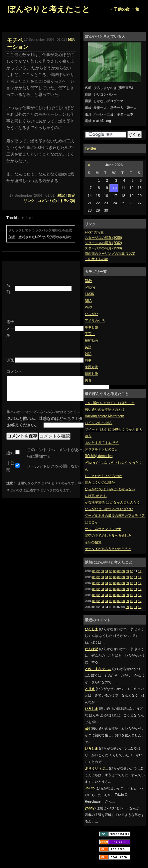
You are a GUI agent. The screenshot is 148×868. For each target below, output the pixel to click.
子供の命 (122, 9)
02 (98, 571)
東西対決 (91, 367)
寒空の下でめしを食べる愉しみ (108, 535)
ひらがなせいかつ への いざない (109, 509)
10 (131, 571)
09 (127, 571)
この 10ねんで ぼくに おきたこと (110, 403)
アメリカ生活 (95, 321)
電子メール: (10, 328)
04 (106, 571)
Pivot (88, 307)
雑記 (88, 354)
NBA (88, 301)
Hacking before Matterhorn (104, 416)
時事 (88, 360)
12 (140, 571)
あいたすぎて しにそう (102, 443)
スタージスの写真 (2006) (103, 238)
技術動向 (91, 340)
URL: (11, 360)
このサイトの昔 (96, 259)
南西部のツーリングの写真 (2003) (110, 254)
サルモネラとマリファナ (103, 529)
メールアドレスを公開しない (53, 471)
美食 (88, 380)
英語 (88, 347)
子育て (90, 334)
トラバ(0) (68, 201)
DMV (88, 281)
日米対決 (91, 374)
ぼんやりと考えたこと (49, 9)
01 (94, 571)
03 (102, 571)
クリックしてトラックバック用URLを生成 (40, 230)
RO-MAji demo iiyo (99, 456)
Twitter (91, 148)
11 (136, 577)
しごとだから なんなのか (104, 476)
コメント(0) (47, 201)
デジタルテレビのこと (101, 449)
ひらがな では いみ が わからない (110, 489)
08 (123, 571)
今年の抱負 (93, 542)
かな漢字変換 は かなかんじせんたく (112, 502)
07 (119, 571)
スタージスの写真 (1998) (103, 248)
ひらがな (91, 314)
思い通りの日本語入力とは (105, 409)
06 (115, 571)
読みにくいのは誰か (100, 482)
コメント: (15, 371)
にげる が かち (96, 496)
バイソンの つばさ (99, 423)
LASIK (89, 294)
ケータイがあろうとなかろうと (108, 549)
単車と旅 (91, 327)
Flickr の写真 (94, 232)
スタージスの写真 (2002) (103, 243)
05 (111, 571)
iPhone (90, 287)
